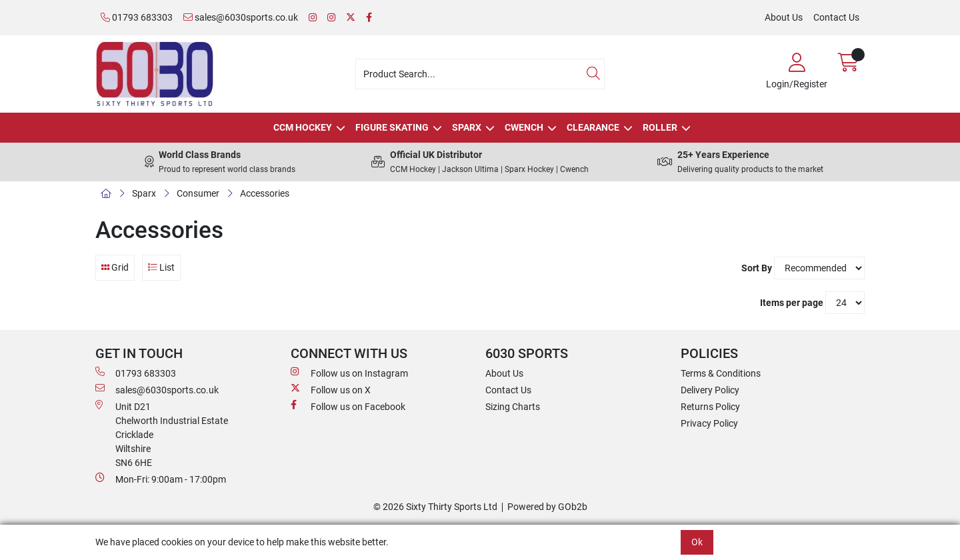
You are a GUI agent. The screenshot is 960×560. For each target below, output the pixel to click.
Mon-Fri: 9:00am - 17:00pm (161, 479)
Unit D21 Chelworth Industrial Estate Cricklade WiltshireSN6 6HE (162, 434)
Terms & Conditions (721, 373)
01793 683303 (137, 17)
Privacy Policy (709, 423)
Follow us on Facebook (348, 406)
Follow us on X (331, 389)
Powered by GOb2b (547, 507)
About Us (784, 17)
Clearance (593, 127)
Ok (697, 542)
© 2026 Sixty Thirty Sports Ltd (435, 507)
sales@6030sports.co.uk (241, 17)
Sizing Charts (513, 407)
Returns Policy (710, 407)
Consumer (198, 193)
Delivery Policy (710, 390)
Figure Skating (392, 127)
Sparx (467, 127)
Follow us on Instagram (349, 373)
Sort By (757, 268)
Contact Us (836, 17)
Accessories (265, 193)
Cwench (524, 127)
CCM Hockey (303, 127)
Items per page (792, 303)
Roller (660, 127)
